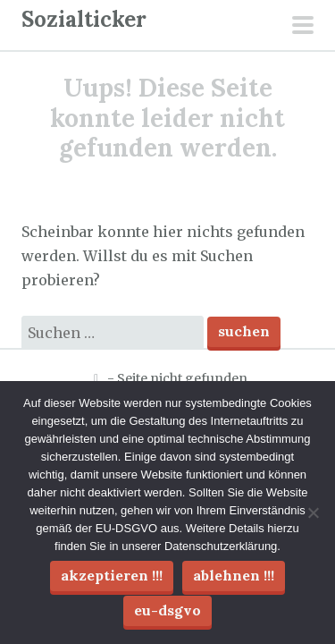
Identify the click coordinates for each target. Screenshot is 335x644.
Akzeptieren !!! (112, 575)
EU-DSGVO (167, 610)
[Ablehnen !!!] (313, 513)
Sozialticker (84, 19)
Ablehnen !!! (234, 575)
